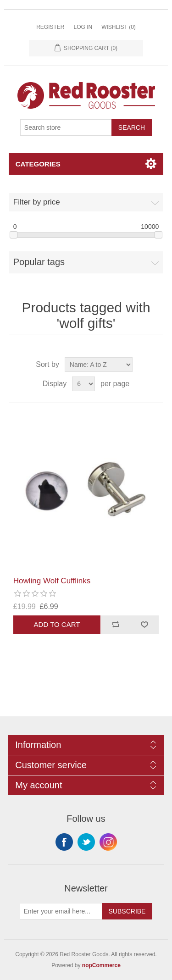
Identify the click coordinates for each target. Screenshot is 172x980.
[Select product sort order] (99, 365)
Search (132, 127)
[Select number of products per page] (83, 384)
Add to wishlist (144, 625)
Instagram (108, 842)
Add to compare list (115, 625)
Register (50, 27)
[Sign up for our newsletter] (61, 911)
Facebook (64, 842)
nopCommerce (101, 965)
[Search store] (66, 127)
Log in (83, 27)
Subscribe (127, 911)
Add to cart (57, 624)
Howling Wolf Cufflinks (52, 581)
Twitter (86, 842)
